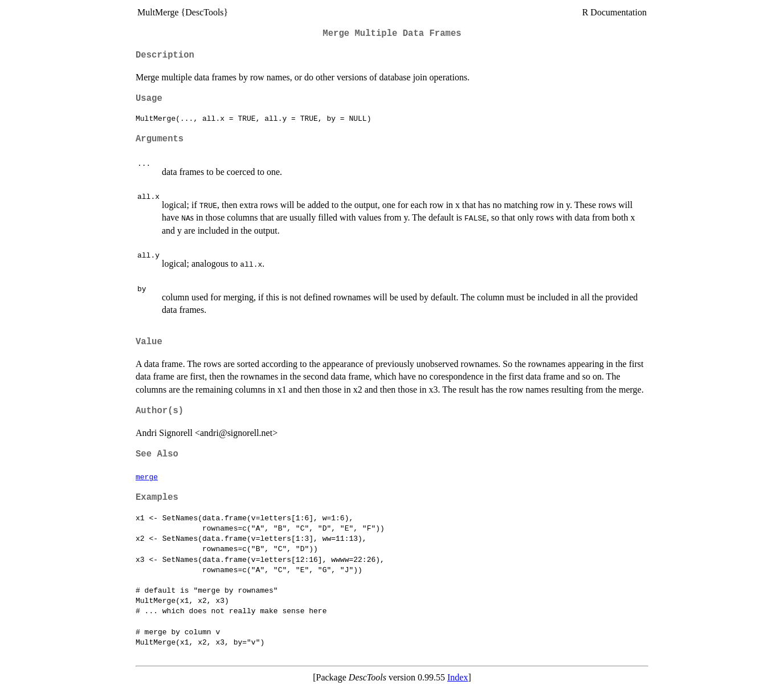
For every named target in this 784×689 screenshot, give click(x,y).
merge (147, 476)
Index (458, 677)
